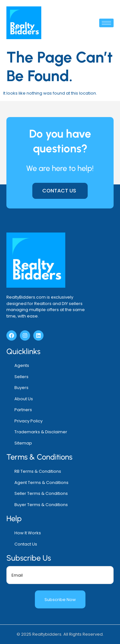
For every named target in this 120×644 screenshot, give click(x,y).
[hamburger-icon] (106, 23)
